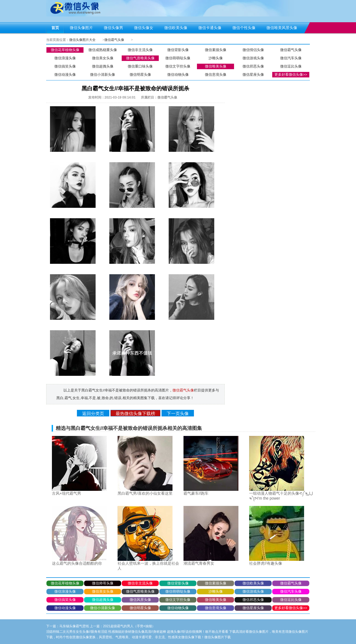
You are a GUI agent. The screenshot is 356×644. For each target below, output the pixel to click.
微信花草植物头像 (65, 50)
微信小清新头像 (103, 75)
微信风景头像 (140, 600)
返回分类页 (93, 414)
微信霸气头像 (114, 40)
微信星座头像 (253, 75)
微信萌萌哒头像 (178, 58)
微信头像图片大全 (82, 40)
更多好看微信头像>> (291, 75)
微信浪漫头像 (65, 58)
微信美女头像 (103, 58)
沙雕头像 (216, 58)
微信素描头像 (216, 50)
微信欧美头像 (253, 583)
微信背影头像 (178, 50)
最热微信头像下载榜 (135, 414)
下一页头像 (178, 414)
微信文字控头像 (178, 66)
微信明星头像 (140, 75)
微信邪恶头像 (253, 66)
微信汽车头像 (291, 58)
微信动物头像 (178, 75)
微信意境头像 (216, 75)
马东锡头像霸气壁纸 (74, 626)
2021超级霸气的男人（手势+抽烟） (129, 626)
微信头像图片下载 (218, 637)
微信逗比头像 (291, 66)
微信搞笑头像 (65, 66)
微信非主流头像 (140, 50)
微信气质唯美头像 (140, 58)
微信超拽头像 (103, 66)
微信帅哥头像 (103, 583)
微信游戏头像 (253, 58)
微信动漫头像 (65, 75)
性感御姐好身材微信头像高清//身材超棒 (137, 632)
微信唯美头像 (216, 66)
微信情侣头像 (253, 50)
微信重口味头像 (140, 66)
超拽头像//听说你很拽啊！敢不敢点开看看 (198, 632)
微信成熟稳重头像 (103, 50)
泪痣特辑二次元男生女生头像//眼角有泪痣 (77, 632)
